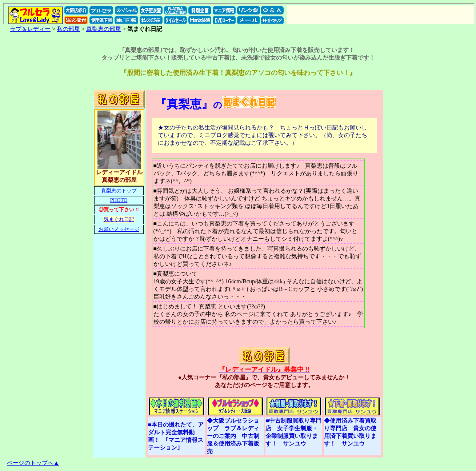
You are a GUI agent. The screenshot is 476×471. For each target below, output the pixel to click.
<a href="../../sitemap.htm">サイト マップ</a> (239, 14)
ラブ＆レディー (30, 29)
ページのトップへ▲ (33, 463)
